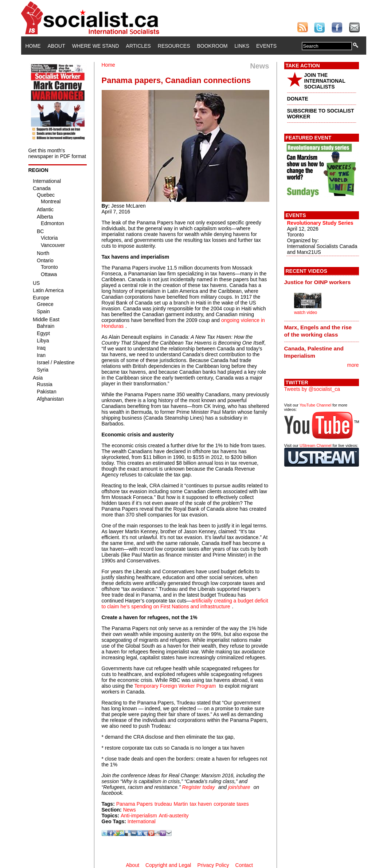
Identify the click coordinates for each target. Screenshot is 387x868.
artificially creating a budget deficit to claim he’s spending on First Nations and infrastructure (185, 604)
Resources (174, 46)
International (142, 821)
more (353, 365)
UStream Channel (315, 445)
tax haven (201, 804)
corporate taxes (231, 804)
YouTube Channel (315, 405)
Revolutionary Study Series (320, 223)
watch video (306, 313)
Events (266, 46)
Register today (198, 787)
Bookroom (212, 46)
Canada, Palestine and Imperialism (314, 352)
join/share (239, 787)
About (56, 46)
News (130, 810)
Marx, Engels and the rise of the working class (318, 331)
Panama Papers (134, 804)
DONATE (298, 99)
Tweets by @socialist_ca (312, 389)
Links (242, 46)
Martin (181, 804)
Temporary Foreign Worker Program (175, 686)
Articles (138, 46)
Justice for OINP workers (318, 282)
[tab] (322, 282)
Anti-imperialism (139, 816)
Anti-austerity (174, 816)
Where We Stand (96, 46)
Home (33, 46)
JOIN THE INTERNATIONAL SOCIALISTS (325, 81)
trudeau (163, 804)
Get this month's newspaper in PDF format (57, 153)
